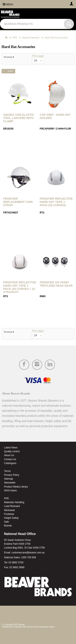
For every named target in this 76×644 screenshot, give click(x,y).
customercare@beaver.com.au (28, 553)
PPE (6, 498)
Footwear (9, 514)
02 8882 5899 (17, 567)
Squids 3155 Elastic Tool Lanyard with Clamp (19, 118)
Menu (10, 4)
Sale (6, 522)
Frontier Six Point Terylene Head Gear (56, 284)
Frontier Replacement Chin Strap (18, 202)
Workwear (10, 510)
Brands (8, 526)
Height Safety (11, 518)
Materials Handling (14, 502)
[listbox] (38, 61)
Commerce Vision (47, 627)
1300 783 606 (28, 557)
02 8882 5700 (16, 563)
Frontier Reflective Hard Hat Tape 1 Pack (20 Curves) (56, 202)
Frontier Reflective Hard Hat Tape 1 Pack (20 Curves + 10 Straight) (20, 287)
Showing (9, 57)
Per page (38, 56)
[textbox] (32, 24)
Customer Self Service (23, 627)
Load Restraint (12, 506)
